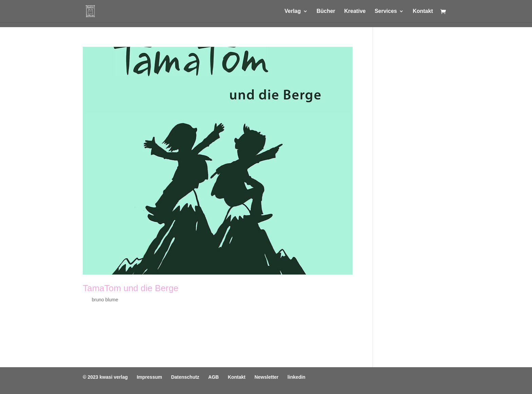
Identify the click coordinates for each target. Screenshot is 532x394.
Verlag (292, 11)
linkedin (296, 377)
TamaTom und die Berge (131, 288)
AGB (214, 377)
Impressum (149, 377)
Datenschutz (185, 377)
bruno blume (105, 300)
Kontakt (423, 11)
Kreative (355, 11)
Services (386, 11)
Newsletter (267, 377)
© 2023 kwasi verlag (105, 377)
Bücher (326, 11)
